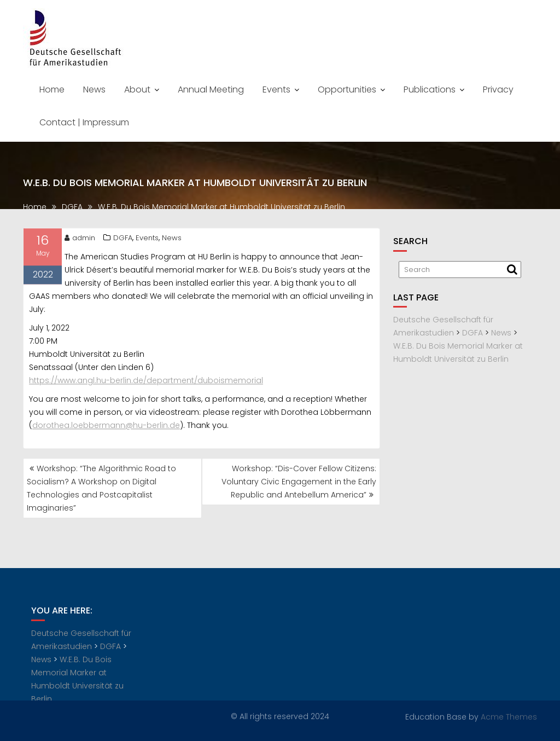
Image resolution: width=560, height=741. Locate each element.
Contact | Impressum (84, 122)
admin (80, 241)
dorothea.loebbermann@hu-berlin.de (106, 428)
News (94, 89)
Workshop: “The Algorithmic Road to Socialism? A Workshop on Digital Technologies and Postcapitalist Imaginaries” (101, 488)
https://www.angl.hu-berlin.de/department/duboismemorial (146, 383)
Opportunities (347, 89)
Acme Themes (509, 716)
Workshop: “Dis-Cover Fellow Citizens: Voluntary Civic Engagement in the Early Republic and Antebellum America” (299, 482)
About (137, 89)
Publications (430, 89)
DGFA (123, 241)
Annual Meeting (211, 89)
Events (276, 89)
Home (52, 89)
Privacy (498, 89)
